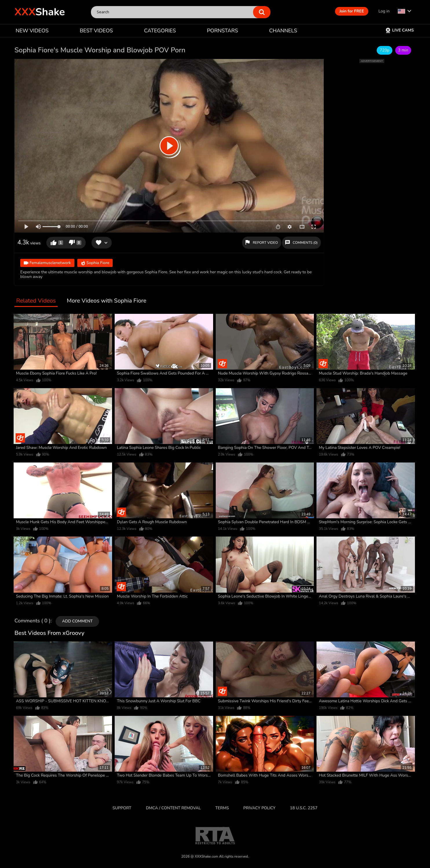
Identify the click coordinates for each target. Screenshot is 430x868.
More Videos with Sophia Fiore (107, 301)
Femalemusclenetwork (47, 263)
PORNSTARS (223, 31)
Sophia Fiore (95, 263)
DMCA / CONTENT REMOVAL (173, 808)
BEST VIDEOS (96, 31)
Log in (384, 11)
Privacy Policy (259, 808)
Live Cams (400, 30)
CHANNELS (283, 31)
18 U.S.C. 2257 (304, 808)
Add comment (77, 621)
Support (122, 808)
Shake (40, 12)
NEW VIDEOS (32, 31)
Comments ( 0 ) (32, 621)
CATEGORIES (160, 31)
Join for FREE (352, 11)
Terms (222, 808)
